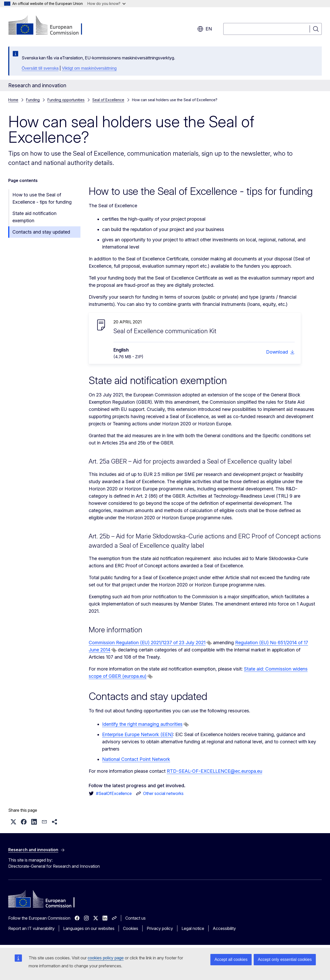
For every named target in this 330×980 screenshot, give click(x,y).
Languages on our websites (89, 928)
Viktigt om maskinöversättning (89, 68)
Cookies (131, 928)
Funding (33, 100)
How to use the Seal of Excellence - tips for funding (42, 198)
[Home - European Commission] (50, 26)
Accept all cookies (231, 959)
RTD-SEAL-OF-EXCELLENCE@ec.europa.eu (214, 771)
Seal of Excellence (108, 100)
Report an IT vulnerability (31, 928)
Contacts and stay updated (41, 232)
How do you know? (106, 3)
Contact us (135, 918)
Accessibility (224, 928)
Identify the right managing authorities (142, 724)
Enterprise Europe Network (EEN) (138, 734)
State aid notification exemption (34, 217)
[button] (13, 822)
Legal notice (193, 928)
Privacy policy (160, 928)
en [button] (205, 29)
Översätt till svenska (40, 68)
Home (13, 100)
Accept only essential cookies (285, 959)
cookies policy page (106, 958)
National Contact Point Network (136, 759)
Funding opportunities (66, 100)
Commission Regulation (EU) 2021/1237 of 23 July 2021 (147, 643)
